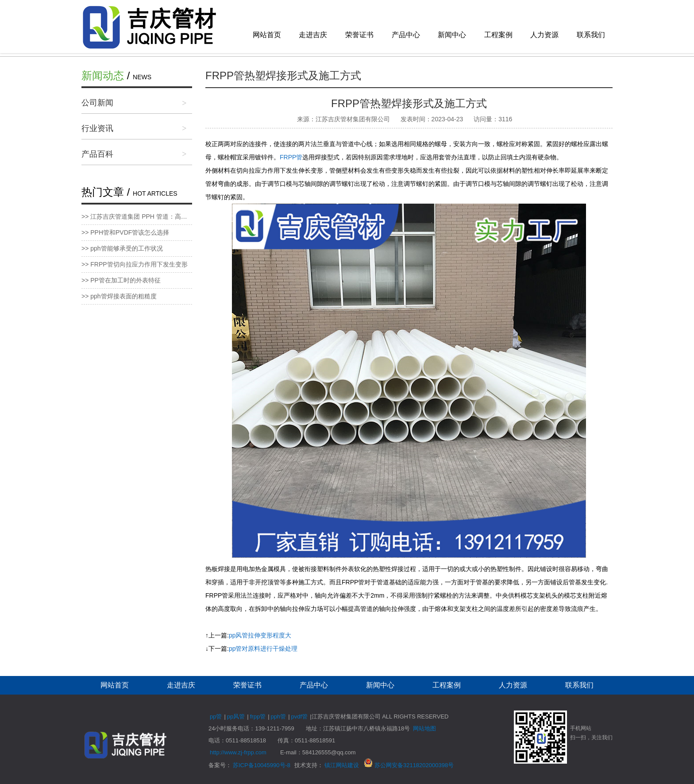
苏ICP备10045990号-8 (262, 765)
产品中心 (406, 35)
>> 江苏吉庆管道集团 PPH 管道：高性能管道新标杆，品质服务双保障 (137, 216)
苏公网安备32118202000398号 (409, 765)
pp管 (216, 716)
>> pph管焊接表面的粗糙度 (119, 296)
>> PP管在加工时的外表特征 (121, 280)
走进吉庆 (313, 35)
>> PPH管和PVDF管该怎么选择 (125, 232)
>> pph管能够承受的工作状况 (122, 248)
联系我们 (591, 35)
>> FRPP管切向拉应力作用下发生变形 (135, 264)
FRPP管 (291, 157)
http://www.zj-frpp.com (238, 752)
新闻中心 (452, 35)
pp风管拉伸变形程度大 (260, 635)
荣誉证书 (359, 35)
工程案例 (498, 35)
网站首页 (267, 35)
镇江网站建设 (342, 765)
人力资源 (544, 35)
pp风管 (236, 716)
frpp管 (258, 716)
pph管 (279, 716)
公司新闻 (97, 103)
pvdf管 (300, 716)
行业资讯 (97, 128)
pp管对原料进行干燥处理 (263, 649)
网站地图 (424, 728)
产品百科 (97, 154)
